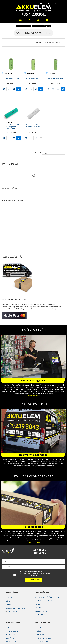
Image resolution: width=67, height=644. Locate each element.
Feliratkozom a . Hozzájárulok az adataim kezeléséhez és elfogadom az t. (35, 573)
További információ (33, 396)
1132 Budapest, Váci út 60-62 (15, 608)
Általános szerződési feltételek (47, 597)
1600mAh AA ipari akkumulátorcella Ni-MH (33, 78)
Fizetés (37, 604)
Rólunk (40, 628)
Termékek (8, 605)
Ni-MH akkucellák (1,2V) (41, 26)
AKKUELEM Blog (40, 615)
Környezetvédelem (44, 638)
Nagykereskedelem (12, 631)
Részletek (4, 89)
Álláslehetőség (43, 642)
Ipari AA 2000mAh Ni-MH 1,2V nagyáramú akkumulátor (11, 127)
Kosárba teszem (18, 89)
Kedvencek (56, 3)
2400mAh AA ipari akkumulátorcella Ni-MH (56, 78)
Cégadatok (41, 631)
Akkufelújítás (10, 635)
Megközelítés (42, 635)
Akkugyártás (10, 638)
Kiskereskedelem (11, 628)
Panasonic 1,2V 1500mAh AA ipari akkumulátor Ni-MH (33, 127)
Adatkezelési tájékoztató (44, 601)
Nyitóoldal (9, 598)
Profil (49, 3)
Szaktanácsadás (11, 642)
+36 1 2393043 (34, 14)
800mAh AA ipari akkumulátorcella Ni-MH (11, 78)
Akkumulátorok (23, 26)
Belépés (41, 3)
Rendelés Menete (41, 611)
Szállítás (38, 608)
